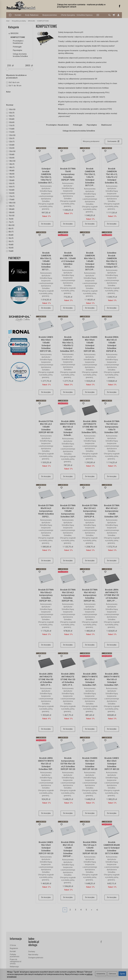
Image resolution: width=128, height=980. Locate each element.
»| (97, 910)
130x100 (11, 151)
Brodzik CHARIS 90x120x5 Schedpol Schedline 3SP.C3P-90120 (90, 764)
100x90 (10, 122)
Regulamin (14, 948)
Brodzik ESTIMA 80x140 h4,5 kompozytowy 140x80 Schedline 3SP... (112, 511)
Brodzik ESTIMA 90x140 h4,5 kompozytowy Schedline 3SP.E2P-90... (90, 595)
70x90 (10, 219)
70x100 (10, 216)
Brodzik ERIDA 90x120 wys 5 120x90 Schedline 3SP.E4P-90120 (90, 848)
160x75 (10, 187)
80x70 (10, 229)
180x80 (10, 209)
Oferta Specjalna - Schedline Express (77, 15)
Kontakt (18, 15)
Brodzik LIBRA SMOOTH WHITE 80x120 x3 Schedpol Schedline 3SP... (90, 679)
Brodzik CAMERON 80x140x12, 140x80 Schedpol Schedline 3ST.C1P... (90, 261)
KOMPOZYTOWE (18, 37)
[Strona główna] (29, 6)
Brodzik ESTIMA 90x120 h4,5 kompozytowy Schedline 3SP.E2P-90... (68, 595)
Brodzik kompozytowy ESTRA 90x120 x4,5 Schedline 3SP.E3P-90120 (68, 764)
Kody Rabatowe (32, 15)
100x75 (10, 116)
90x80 (10, 245)
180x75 (10, 206)
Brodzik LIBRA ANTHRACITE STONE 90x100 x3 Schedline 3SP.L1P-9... (46, 679)
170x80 (10, 200)
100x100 (11, 109)
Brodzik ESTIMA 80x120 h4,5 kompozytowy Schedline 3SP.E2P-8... (90, 511)
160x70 (10, 183)
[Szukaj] (109, 15)
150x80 (10, 180)
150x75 (10, 177)
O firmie (13, 945)
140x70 (10, 164)
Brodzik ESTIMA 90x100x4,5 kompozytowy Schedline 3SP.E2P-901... (46, 595)
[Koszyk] (114, 15)
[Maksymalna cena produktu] (28, 66)
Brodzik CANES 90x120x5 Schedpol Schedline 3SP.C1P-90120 (46, 848)
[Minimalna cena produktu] (9, 66)
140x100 (11, 161)
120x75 (10, 142)
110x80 (10, 129)
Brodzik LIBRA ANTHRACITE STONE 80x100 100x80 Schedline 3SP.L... (90, 427)
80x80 (10, 235)
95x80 (10, 251)
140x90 (10, 174)
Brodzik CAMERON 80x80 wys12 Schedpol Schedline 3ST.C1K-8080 (112, 848)
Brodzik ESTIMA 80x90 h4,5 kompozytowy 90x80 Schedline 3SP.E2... (46, 511)
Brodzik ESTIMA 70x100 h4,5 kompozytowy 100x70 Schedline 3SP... (112, 427)
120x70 (10, 138)
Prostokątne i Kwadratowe (57, 125)
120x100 (11, 135)
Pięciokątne (92, 125)
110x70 (10, 126)
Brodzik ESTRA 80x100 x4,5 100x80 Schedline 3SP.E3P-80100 (46, 427)
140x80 (10, 171)
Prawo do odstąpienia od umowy (16, 961)
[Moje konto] (118, 15)
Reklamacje (14, 967)
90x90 (10, 248)
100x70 (10, 113)
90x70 (10, 238)
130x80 (10, 155)
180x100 (11, 203)
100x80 (10, 119)
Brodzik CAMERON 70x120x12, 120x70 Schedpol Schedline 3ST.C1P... (90, 177)
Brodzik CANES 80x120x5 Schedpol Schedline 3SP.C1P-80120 (112, 764)
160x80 (10, 190)
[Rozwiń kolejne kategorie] (98, 15)
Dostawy (32, 952)
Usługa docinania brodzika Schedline (79, 131)
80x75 (10, 232)
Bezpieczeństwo (50, 15)
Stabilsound (106, 125)
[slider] (7, 69)
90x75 (10, 241)
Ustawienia (101, 974)
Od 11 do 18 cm (14, 86)
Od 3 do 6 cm (13, 82)
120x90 (10, 148)
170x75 (10, 196)
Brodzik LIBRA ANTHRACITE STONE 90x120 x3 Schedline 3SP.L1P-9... (68, 679)
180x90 (10, 212)
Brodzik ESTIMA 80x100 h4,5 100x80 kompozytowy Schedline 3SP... (68, 511)
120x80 (10, 145)
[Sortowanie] (113, 141)
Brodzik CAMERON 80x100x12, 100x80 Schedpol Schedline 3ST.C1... (46, 261)
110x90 (10, 132)
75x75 (10, 222)
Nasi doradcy (33, 955)
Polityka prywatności (15, 955)
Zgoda (122, 974)
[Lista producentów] (93, 141)
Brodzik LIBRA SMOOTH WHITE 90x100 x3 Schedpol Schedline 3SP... (112, 679)
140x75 (10, 167)
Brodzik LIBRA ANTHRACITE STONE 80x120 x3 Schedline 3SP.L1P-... (112, 595)
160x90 (10, 193)
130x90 (10, 158)
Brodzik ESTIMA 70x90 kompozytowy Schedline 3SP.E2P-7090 (68, 174)
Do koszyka (46, 224)
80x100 (10, 225)
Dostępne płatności (36, 957)
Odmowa (112, 974)
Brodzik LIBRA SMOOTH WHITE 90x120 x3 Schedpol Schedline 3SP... (46, 764)
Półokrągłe (78, 125)
